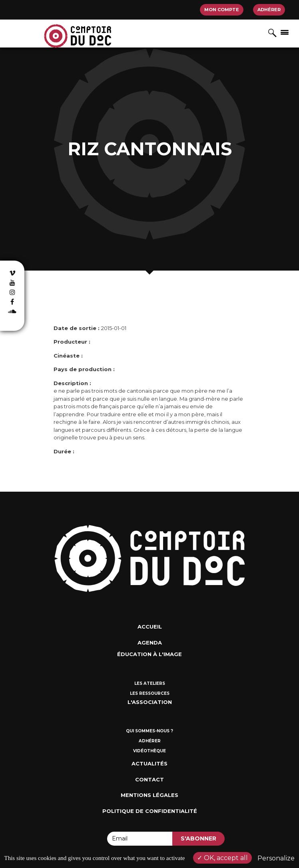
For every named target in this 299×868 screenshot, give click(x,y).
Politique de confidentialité (150, 811)
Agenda (150, 643)
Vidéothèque (149, 751)
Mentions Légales (149, 795)
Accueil (150, 627)
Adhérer (269, 10)
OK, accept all (222, 858)
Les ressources (150, 693)
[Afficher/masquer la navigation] (285, 32)
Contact (149, 779)
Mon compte (222, 10)
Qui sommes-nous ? (149, 731)
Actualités (149, 763)
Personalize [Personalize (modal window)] (276, 858)
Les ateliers (150, 683)
